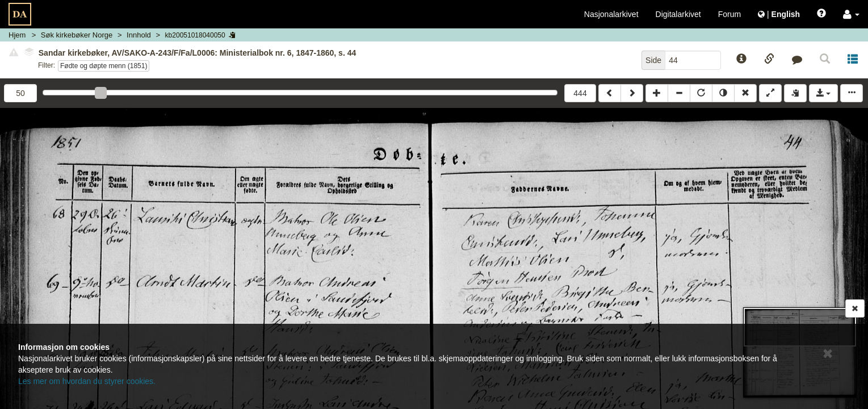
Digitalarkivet (678, 14)
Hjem (17, 35)
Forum (729, 14)
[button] (851, 14)
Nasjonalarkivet (611, 14)
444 (580, 93)
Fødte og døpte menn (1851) (104, 66)
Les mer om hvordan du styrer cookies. (87, 381)
